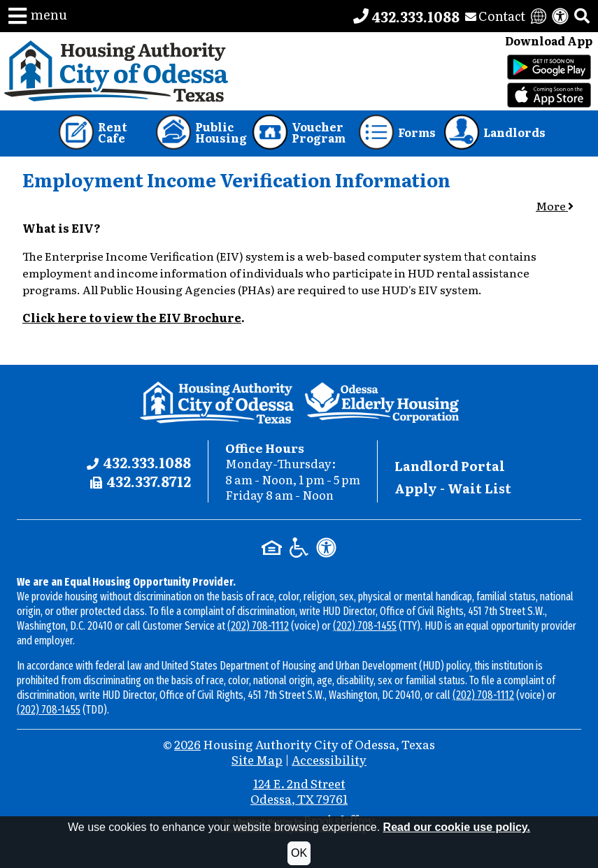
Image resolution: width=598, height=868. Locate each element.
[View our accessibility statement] (560, 16)
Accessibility (329, 759)
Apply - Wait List (453, 488)
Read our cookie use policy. (457, 827)
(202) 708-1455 (365, 626)
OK (299, 853)
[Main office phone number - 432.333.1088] (406, 16)
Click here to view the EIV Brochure (132, 317)
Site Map (257, 759)
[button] (38, 16)
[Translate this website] (539, 16)
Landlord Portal (450, 466)
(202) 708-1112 (258, 626)
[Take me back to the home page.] (116, 71)
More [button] (555, 205)
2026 (187, 744)
